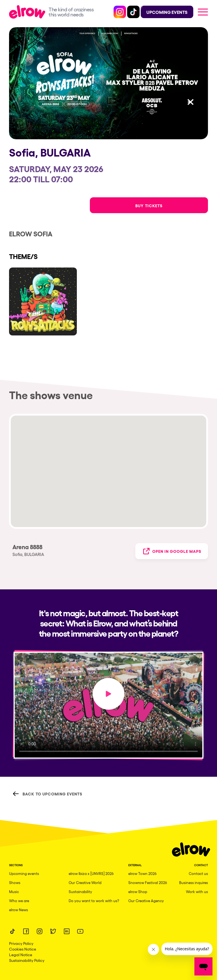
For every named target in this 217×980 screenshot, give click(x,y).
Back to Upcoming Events (47, 794)
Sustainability (80, 892)
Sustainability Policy (27, 960)
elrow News (19, 910)
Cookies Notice (23, 949)
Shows (15, 882)
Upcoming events (24, 873)
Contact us (198, 873)
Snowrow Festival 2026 (148, 882)
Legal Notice (21, 955)
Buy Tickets (149, 205)
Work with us (197, 892)
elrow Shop (138, 892)
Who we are (19, 901)
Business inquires (194, 882)
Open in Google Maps (172, 551)
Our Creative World (85, 882)
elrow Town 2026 (142, 873)
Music (14, 892)
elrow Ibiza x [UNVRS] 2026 (91, 873)
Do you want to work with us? (94, 901)
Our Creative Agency (146, 901)
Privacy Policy (21, 943)
